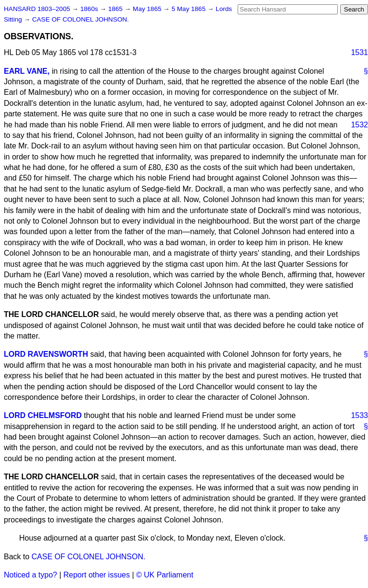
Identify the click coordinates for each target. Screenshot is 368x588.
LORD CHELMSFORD (43, 415)
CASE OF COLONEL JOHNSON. (80, 19)
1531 (359, 52)
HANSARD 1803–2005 (37, 9)
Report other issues (97, 575)
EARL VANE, (27, 71)
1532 (359, 125)
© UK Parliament (165, 575)
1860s (90, 9)
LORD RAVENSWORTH (46, 354)
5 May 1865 (190, 9)
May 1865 (148, 9)
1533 (359, 415)
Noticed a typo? (30, 575)
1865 (116, 9)
